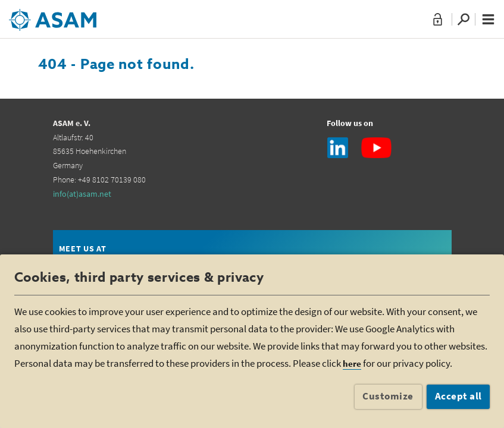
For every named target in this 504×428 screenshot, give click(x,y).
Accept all (458, 396)
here (352, 364)
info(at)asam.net (82, 194)
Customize (388, 396)
